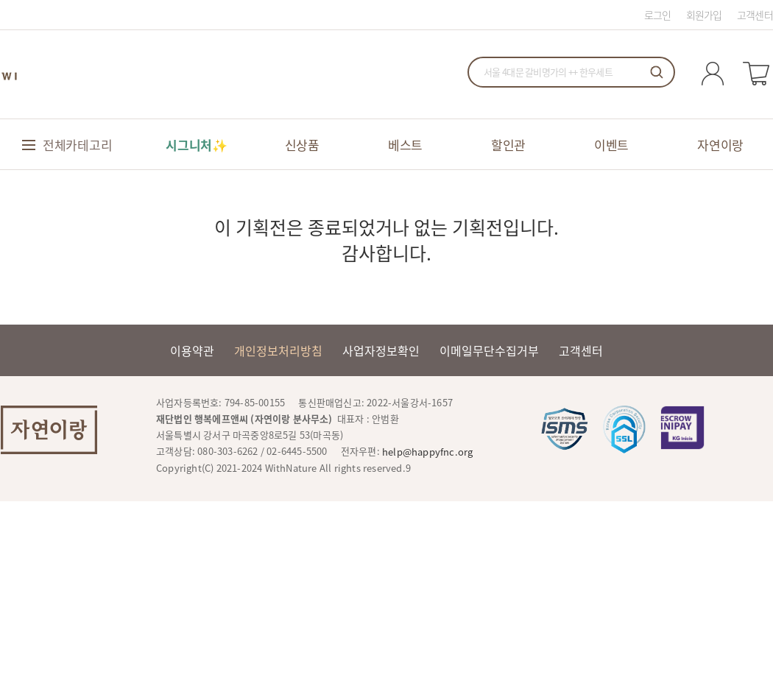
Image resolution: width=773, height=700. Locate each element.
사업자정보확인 (381, 350)
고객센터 (755, 15)
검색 (657, 72)
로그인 (658, 15)
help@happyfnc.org (427, 452)
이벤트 (611, 145)
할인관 (508, 145)
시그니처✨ (197, 145)
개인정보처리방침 (278, 350)
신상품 (302, 145)
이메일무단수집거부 (489, 350)
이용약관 (192, 350)
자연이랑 (720, 145)
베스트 (405, 145)
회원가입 (704, 15)
